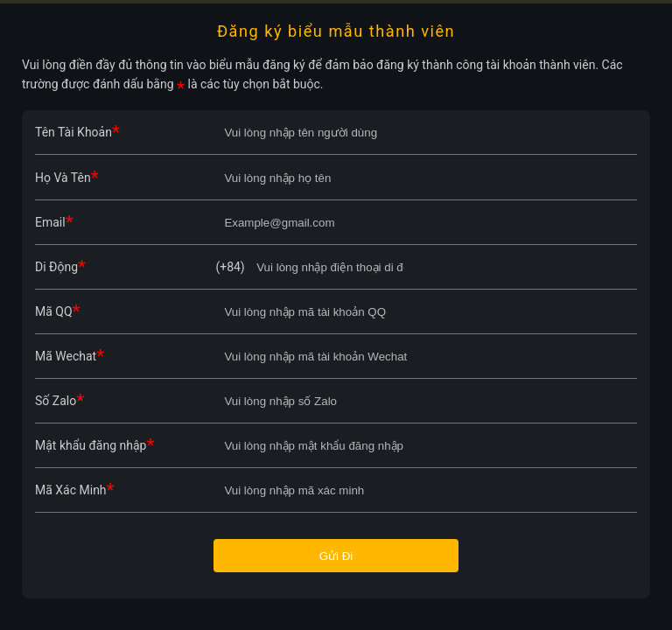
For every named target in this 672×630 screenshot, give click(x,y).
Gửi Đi (336, 556)
